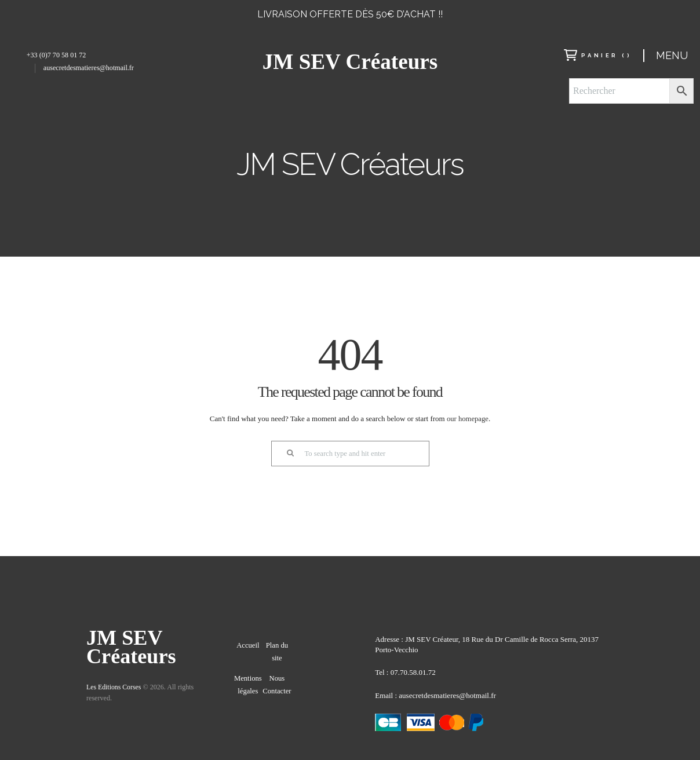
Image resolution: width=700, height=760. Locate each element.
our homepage (468, 419)
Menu (672, 55)
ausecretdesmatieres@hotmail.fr (89, 68)
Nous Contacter (277, 694)
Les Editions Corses (114, 688)
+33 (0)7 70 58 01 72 (56, 55)
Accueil (248, 649)
